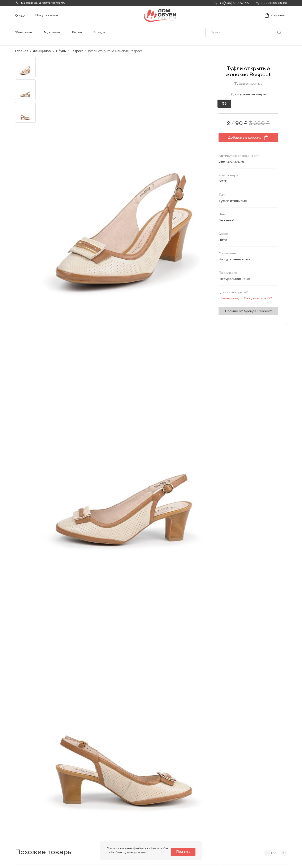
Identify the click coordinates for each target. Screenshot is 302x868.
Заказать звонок (33, 825)
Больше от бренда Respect (243, 320)
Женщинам (24, 41)
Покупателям (47, 20)
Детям (80, 41)
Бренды (103, 41)
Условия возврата (246, 829)
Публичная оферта (247, 835)
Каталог (131, 805)
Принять (186, 852)
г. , (42, 3)
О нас (20, 20)
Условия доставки (247, 815)
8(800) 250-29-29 (29, 840)
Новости (185, 815)
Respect (77, 59)
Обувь (61, 59)
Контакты (186, 822)
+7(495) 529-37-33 (29, 835)
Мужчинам (54, 41)
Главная (22, 59)
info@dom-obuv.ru (74, 831)
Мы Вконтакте (75, 823)
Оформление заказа (248, 822)
